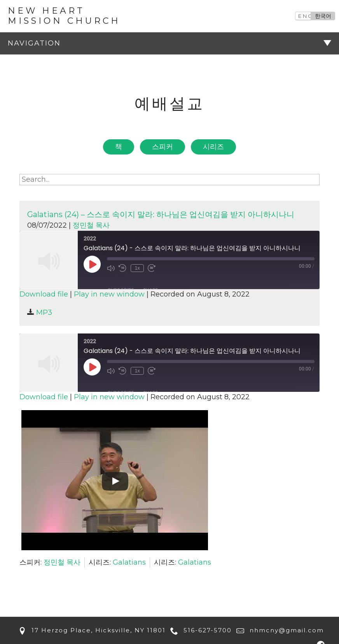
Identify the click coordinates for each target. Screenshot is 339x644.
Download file (44, 294)
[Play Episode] (92, 264)
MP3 (40, 312)
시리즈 (213, 147)
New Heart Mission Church (64, 16)
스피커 (163, 147)
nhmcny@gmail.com (279, 630)
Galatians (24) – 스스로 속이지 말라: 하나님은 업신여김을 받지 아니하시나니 (161, 214)
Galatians (129, 562)
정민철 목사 (91, 225)
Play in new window (109, 294)
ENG (305, 16)
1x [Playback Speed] (137, 268)
